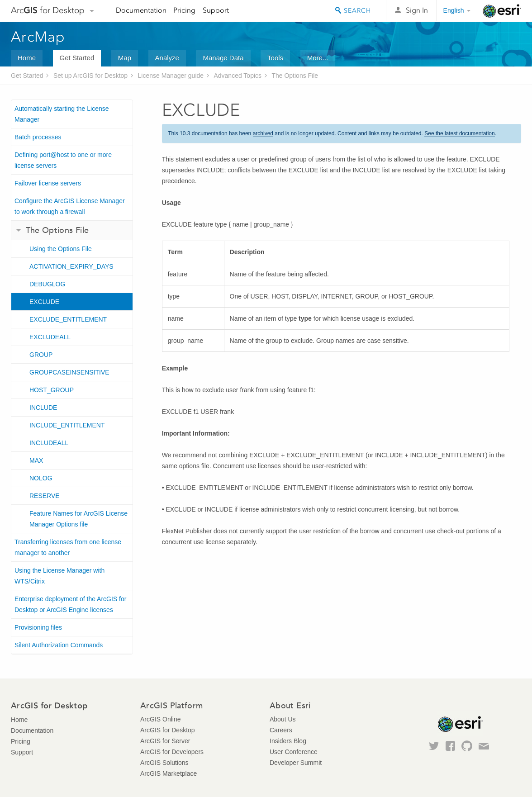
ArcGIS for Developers (172, 752)
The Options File (295, 76)
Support (216, 10)
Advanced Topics (237, 76)
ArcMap (38, 37)
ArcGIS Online (160, 719)
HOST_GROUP (52, 390)
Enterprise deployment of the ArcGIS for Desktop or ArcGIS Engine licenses (70, 604)
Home (27, 58)
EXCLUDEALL (50, 337)
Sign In (417, 10)
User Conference (294, 752)
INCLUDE (43, 408)
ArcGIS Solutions (164, 763)
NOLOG (41, 478)
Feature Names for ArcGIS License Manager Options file (78, 519)
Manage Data (223, 58)
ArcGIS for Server (165, 741)
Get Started (77, 58)
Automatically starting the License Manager (62, 114)
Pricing (184, 10)
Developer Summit (296, 763)
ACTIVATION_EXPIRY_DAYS (71, 266)
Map (125, 58)
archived (263, 133)
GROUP (41, 355)
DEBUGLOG (47, 284)
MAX (36, 460)
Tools (275, 58)
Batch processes (38, 137)
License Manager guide (171, 76)
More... (318, 58)
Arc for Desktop (48, 10)
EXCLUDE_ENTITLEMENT (68, 319)
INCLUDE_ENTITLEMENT (67, 425)
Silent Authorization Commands (59, 645)
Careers (281, 730)
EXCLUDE (44, 302)
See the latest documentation (459, 133)
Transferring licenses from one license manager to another (68, 547)
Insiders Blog (288, 741)
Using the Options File (61, 249)
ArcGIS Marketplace (169, 773)
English (454, 10)
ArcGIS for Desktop (168, 730)
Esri (502, 11)
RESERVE (45, 496)
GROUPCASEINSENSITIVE (69, 372)
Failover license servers (48, 183)
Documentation (141, 10)
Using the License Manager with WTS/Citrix (59, 576)
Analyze (167, 58)
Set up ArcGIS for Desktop (90, 76)
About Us (283, 719)
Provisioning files (38, 627)
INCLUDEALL (49, 443)
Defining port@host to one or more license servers (63, 160)
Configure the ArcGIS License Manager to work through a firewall (70, 206)
